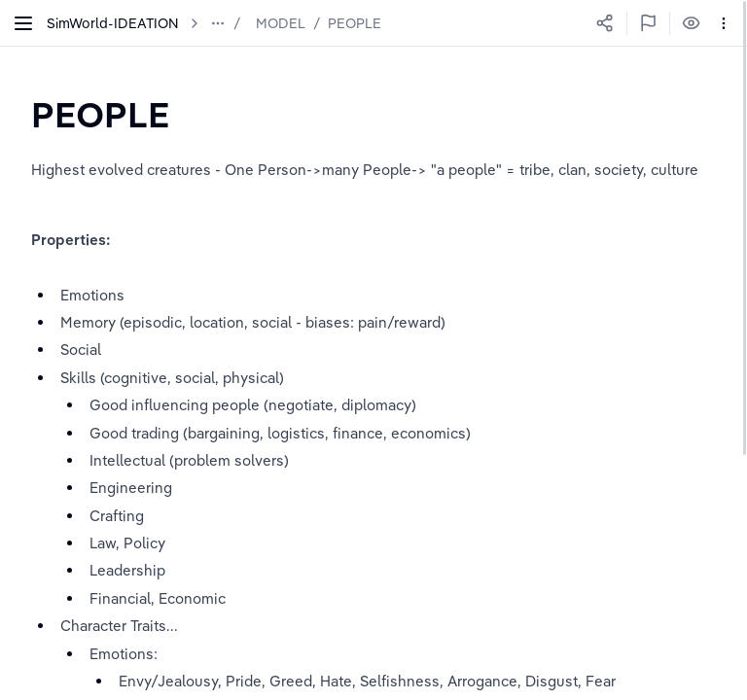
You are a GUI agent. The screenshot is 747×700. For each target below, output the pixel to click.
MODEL (281, 23)
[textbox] (101, 114)
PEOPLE (355, 23)
